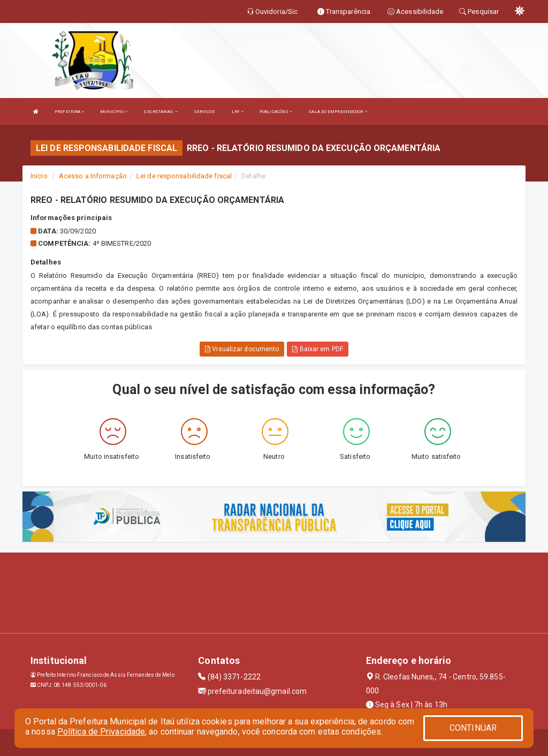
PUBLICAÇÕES (276, 112)
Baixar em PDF (318, 349)
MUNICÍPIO (114, 112)
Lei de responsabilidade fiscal (184, 176)
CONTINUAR (473, 728)
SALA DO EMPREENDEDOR (337, 112)
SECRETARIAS (160, 112)
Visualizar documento (242, 349)
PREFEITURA (69, 112)
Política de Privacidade (101, 732)
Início (39, 176)
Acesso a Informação (93, 176)
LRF (238, 112)
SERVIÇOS (205, 112)
